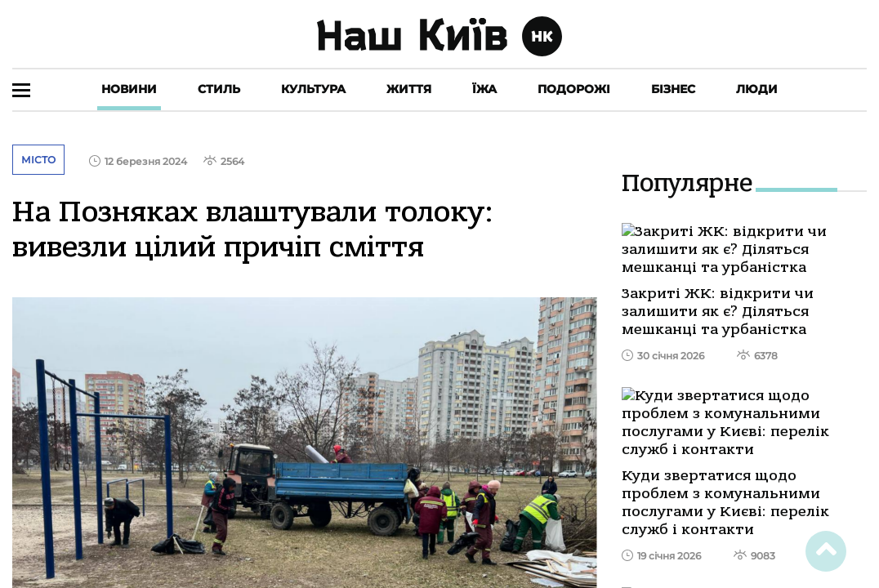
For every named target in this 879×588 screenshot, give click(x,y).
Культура (313, 89)
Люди (757, 89)
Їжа (484, 89)
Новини (129, 89)
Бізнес (673, 89)
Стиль (219, 89)
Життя (409, 89)
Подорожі (574, 89)
